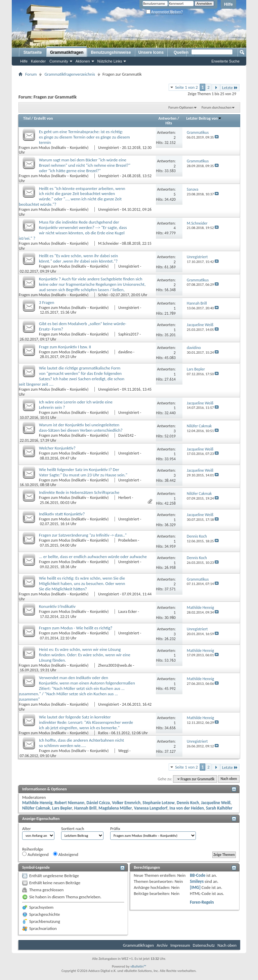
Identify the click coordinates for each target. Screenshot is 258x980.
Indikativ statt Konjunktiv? (62, 514)
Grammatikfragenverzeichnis (70, 74)
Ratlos (103, 733)
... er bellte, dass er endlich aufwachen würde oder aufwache (93, 557)
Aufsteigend (35, 854)
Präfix (115, 829)
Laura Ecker (128, 612)
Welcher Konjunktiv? (57, 448)
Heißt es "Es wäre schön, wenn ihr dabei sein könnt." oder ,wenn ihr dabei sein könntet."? (78, 258)
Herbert (125, 498)
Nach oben (229, 779)
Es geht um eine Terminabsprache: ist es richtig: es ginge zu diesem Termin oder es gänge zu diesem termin (84, 137)
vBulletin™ (138, 966)
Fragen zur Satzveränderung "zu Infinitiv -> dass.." (83, 535)
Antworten (168, 118)
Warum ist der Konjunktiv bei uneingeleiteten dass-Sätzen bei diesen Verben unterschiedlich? (81, 427)
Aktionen (83, 61)
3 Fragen (47, 302)
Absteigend (66, 854)
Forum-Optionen (181, 107)
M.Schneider (109, 243)
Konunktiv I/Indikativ (57, 606)
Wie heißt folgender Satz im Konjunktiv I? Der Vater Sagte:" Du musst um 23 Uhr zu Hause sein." (83, 472)
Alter (27, 829)
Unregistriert (109, 148)
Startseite (33, 52)
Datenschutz (204, 945)
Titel (27, 118)
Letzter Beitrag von (204, 118)
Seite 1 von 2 (186, 87)
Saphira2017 (128, 334)
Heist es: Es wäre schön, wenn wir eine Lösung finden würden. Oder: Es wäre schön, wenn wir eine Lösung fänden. (85, 655)
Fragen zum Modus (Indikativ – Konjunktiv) (54, 148)
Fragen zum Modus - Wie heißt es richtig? (76, 628)
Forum (31, 74)
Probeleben (128, 540)
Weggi (123, 751)
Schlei (103, 295)
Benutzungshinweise (111, 52)
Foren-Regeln (202, 902)
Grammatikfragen (67, 52)
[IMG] (195, 887)
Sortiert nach (73, 829)
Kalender (38, 61)
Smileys (197, 881)
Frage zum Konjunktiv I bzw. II (65, 347)
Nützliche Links (110, 61)
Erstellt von (43, 118)
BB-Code (198, 875)
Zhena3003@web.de (115, 665)
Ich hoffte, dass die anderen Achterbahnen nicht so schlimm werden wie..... (81, 743)
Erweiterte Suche (225, 61)
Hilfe (228, 4)
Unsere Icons (151, 52)
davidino (125, 352)
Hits (169, 123)
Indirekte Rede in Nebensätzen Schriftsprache (79, 492)
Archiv (162, 945)
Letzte (230, 88)
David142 (126, 435)
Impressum (180, 945)
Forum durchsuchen (217, 107)
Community (59, 61)
